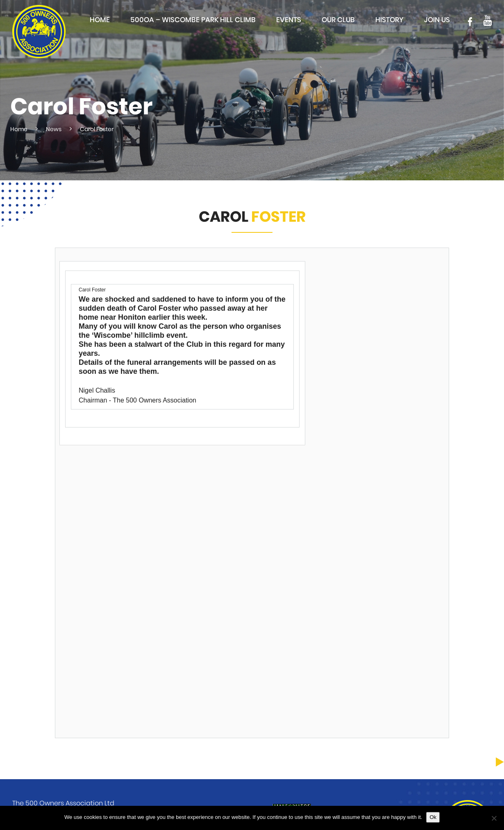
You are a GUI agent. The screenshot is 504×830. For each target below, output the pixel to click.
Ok (433, 817)
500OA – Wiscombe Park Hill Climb (193, 20)
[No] (494, 818)
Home (100, 20)
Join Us (437, 20)
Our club (338, 20)
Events (289, 20)
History (389, 20)
